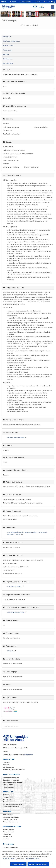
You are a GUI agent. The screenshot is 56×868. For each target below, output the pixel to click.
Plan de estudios (8, 46)
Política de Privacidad (32, 859)
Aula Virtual (7, 800)
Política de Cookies (9, 859)
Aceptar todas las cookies (38, 864)
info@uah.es (29, 755)
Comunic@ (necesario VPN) (13, 804)
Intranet (6, 797)
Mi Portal (6, 795)
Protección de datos (10, 822)
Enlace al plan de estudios (16, 437)
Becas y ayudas (9, 832)
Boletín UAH (7, 837)
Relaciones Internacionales (13, 782)
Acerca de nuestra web (11, 817)
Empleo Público (9, 830)
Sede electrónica (25, 2)
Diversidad (7, 834)
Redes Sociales (8, 787)
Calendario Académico (11, 807)
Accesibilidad (8, 815)
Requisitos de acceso (14, 587)
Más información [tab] (8, 63)
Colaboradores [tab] (8, 59)
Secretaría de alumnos (11, 780)
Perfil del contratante (10, 847)
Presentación (7, 37)
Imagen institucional (10, 819)
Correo (6, 802)
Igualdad (6, 839)
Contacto (6, 765)
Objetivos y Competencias (11, 41)
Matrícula (6, 54)
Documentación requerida (16, 612)
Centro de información (11, 778)
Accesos (13, 2)
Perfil (4, 2)
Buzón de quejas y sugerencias (14, 770)
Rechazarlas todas (18, 864)
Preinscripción (7, 50)
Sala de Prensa (8, 785)
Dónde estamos (9, 767)
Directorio (7, 762)
